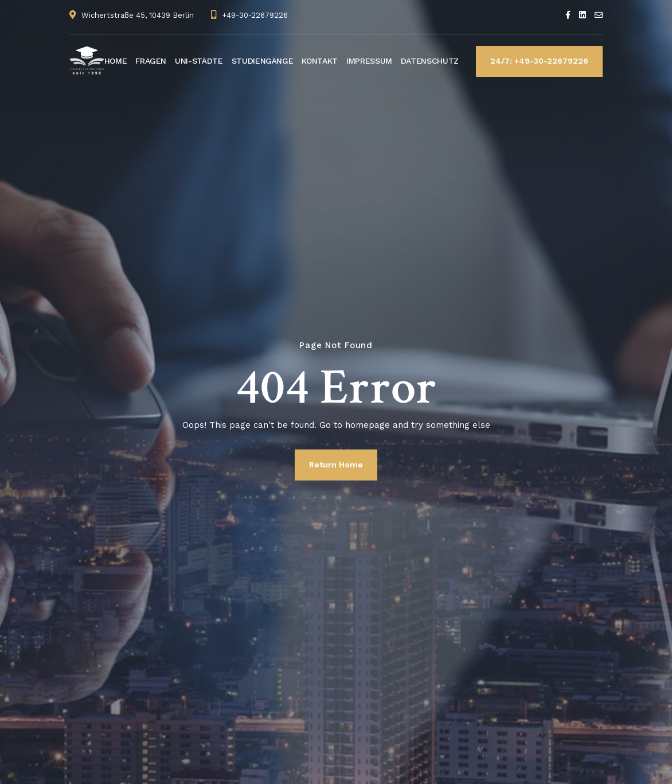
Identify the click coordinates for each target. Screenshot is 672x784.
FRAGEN (151, 61)
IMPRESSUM (369, 61)
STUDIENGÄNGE (263, 61)
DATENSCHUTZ (430, 61)
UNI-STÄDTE (199, 61)
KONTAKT (320, 61)
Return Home (336, 465)
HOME (116, 61)
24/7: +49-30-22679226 (539, 61)
